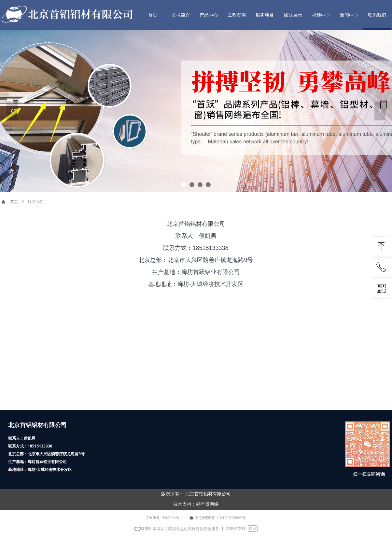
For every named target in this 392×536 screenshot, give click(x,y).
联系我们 (36, 202)
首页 (14, 202)
